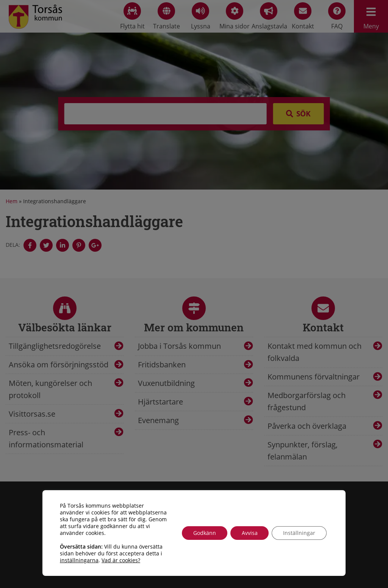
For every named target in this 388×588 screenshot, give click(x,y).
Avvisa (249, 533)
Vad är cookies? (121, 560)
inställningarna (79, 560)
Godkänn (204, 533)
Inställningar (299, 533)
